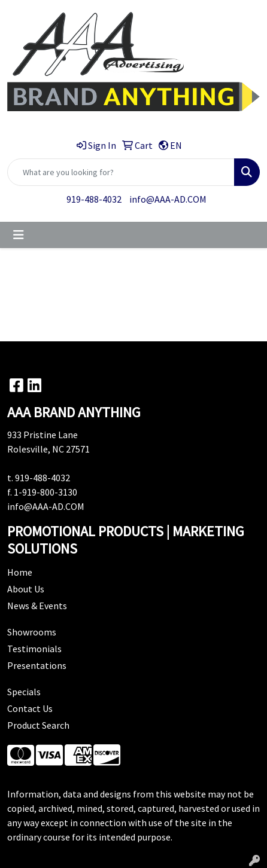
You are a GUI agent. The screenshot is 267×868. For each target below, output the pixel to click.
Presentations (37, 665)
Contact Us (30, 708)
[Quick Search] (121, 172)
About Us (26, 589)
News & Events (37, 606)
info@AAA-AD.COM (168, 199)
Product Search (38, 725)
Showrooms (32, 632)
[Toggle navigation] (19, 235)
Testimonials (34, 649)
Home (20, 572)
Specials (24, 692)
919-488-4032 (94, 199)
